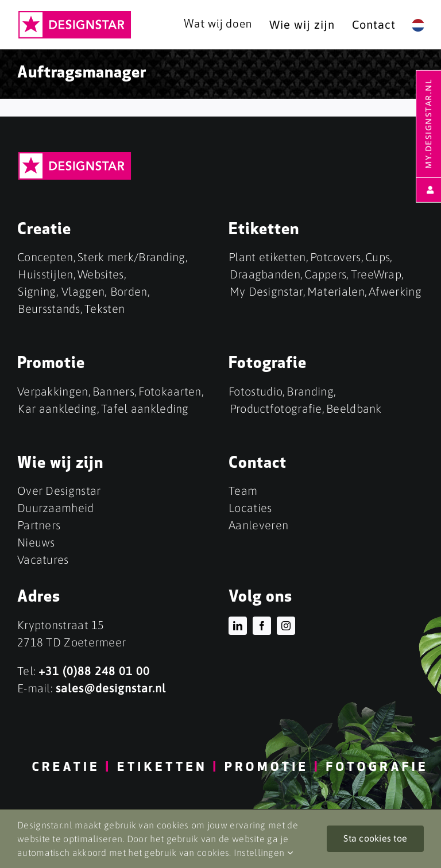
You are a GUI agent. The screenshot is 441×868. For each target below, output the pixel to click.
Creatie (44, 230)
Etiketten (264, 230)
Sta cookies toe (375, 838)
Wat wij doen (218, 25)
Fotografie (268, 364)
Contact (258, 464)
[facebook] (262, 626)
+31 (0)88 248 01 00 (94, 671)
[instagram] (286, 626)
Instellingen (263, 852)
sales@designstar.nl (111, 688)
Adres (39, 598)
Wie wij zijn (60, 464)
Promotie (51, 364)
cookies (213, 852)
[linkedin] (238, 626)
